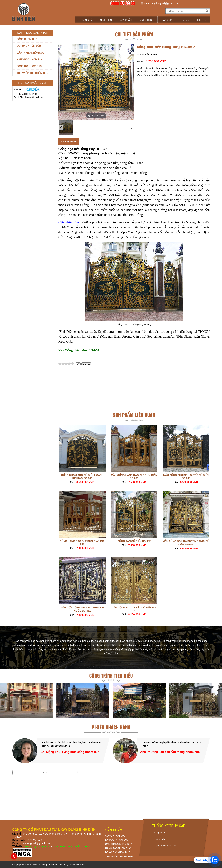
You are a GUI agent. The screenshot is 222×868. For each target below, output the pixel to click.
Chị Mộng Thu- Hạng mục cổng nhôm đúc (70, 752)
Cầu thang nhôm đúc (30, 53)
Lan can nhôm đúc (29, 46)
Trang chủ (86, 20)
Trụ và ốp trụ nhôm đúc (32, 73)
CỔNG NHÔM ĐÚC (115, 836)
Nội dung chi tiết (69, 142)
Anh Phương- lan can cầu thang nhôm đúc (170, 752)
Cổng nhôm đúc (27, 39)
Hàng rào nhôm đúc (30, 59)
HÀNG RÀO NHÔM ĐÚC (118, 848)
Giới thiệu (106, 20)
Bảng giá (167, 20)
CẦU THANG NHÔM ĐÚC (119, 844)
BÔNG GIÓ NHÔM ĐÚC (118, 852)
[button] (44, 772)
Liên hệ (202, 20)
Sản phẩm (126, 20)
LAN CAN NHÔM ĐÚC (117, 840)
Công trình (147, 20)
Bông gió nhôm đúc (29, 66)
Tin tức (185, 20)
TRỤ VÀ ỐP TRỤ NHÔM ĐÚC (121, 856)
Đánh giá (86, 364)
